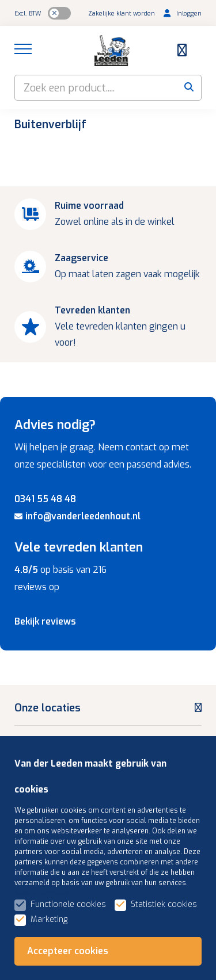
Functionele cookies (68, 904)
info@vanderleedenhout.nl (77, 516)
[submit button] (189, 88)
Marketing (49, 919)
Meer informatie (41, 893)
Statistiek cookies (164, 904)
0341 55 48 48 (45, 499)
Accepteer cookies (68, 951)
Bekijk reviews (45, 621)
